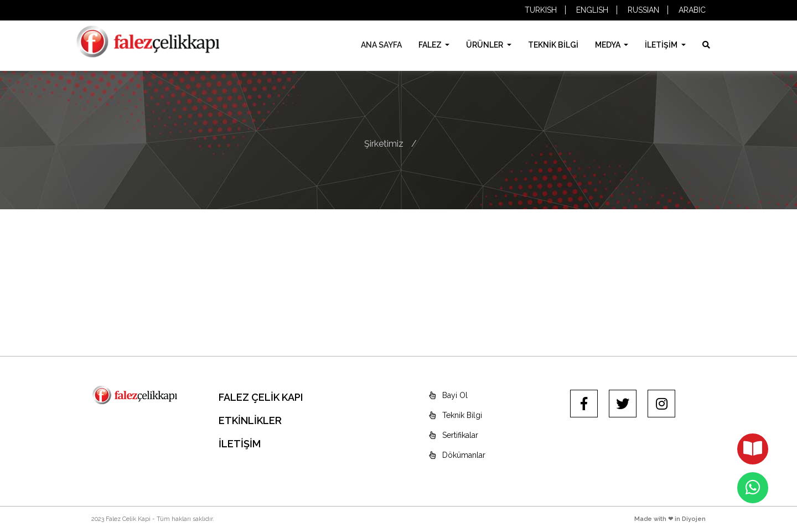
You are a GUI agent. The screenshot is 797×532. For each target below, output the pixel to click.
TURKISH (541, 10)
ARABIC (692, 10)
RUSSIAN (643, 10)
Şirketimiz (384, 144)
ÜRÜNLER (485, 45)
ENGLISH (592, 10)
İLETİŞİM (662, 45)
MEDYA (609, 45)
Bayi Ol (448, 395)
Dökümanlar (457, 455)
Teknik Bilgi (456, 415)
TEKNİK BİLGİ (553, 45)
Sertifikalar (454, 435)
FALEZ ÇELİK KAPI (261, 397)
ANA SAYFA (381, 45)
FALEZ (431, 45)
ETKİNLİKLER (250, 420)
